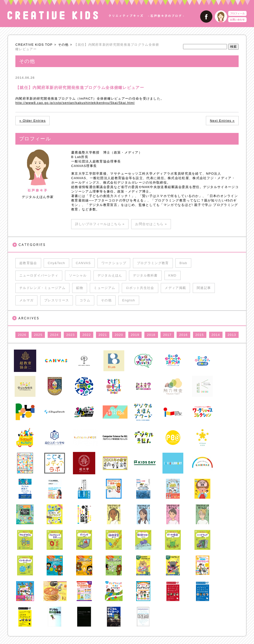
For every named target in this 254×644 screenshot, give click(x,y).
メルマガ (26, 300)
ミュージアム (104, 288)
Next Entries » (222, 121)
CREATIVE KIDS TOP (34, 45)
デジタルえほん (110, 275)
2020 (119, 335)
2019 (135, 335)
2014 (216, 335)
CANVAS (83, 263)
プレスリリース (57, 300)
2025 (38, 335)
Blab (183, 263)
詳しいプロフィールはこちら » (100, 224)
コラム (85, 300)
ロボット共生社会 (140, 288)
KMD (173, 275)
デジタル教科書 (145, 275)
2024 (54, 335)
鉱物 (80, 288)
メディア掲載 (175, 288)
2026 (22, 335)
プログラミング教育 (153, 263)
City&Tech (56, 263)
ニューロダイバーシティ (39, 275)
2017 (167, 335)
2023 (70, 335)
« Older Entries (32, 121)
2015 (200, 335)
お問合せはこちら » (151, 224)
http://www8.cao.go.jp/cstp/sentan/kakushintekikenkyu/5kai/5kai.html (75, 103)
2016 (183, 335)
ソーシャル (78, 275)
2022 (87, 335)
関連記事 (204, 288)
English (129, 300)
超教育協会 (28, 263)
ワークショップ (114, 263)
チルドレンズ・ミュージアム (42, 288)
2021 (103, 335)
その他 (63, 45)
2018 (151, 335)
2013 (232, 335)
